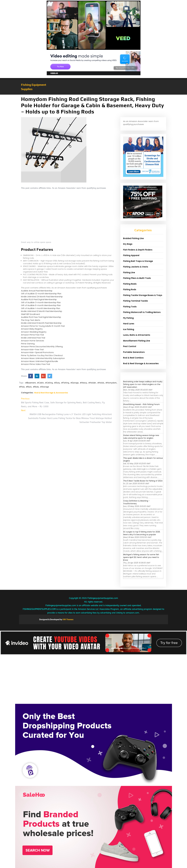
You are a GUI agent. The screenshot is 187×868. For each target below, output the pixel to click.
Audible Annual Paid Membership (37, 291)
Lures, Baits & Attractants (137, 335)
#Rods (36, 387)
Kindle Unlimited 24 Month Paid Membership (42, 297)
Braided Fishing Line (133, 238)
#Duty (57, 383)
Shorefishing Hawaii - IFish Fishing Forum (141, 404)
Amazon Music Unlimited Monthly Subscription (43, 358)
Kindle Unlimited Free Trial (33, 338)
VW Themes (68, 619)
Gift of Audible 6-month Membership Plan (41, 305)
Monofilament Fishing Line (137, 341)
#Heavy (83, 383)
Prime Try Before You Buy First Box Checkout (42, 355)
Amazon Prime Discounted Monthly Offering (42, 346)
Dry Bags (128, 244)
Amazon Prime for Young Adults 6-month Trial (43, 326)
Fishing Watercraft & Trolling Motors (142, 312)
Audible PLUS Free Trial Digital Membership (41, 317)
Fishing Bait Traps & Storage (138, 261)
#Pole (22, 387)
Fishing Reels (130, 284)
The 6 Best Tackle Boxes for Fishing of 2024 (143, 481)
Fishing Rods (130, 289)
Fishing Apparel (131, 255)
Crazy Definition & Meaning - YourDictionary (136, 502)
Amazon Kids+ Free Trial (32, 349)
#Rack (29, 387)
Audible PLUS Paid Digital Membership (39, 299)
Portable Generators (134, 352)
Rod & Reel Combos (133, 358)
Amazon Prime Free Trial (32, 335)
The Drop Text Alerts (31, 320)
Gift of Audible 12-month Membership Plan (41, 294)
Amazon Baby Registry (32, 329)
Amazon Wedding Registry (34, 332)
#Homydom (111, 383)
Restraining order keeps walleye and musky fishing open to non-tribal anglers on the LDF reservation (143, 384)
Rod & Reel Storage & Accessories (51, 393)
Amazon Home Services (33, 341)
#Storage (44, 387)
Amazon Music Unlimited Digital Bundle (40, 361)
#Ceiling (49, 383)
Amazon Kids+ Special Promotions (37, 352)
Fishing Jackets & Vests (136, 267)
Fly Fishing (128, 318)
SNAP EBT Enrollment (31, 314)
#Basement (31, 383)
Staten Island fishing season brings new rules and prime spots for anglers (141, 437)
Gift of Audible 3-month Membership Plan (41, 302)
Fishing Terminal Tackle (135, 301)
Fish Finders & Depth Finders (138, 250)
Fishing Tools (130, 307)
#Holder (92, 383)
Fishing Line (129, 272)
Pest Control (130, 346)
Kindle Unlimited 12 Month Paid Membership (42, 311)
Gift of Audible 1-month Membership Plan (41, 308)
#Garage (74, 383)
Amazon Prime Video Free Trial (35, 364)
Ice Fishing (129, 329)
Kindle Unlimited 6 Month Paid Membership (41, 323)
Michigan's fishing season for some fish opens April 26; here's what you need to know (141, 557)
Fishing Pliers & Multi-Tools (137, 278)
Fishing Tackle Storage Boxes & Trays (143, 295)
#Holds (101, 383)
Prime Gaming (28, 344)
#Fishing (65, 383)
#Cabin (40, 383)
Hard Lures (129, 324)
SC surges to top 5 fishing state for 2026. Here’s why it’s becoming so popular (142, 533)
